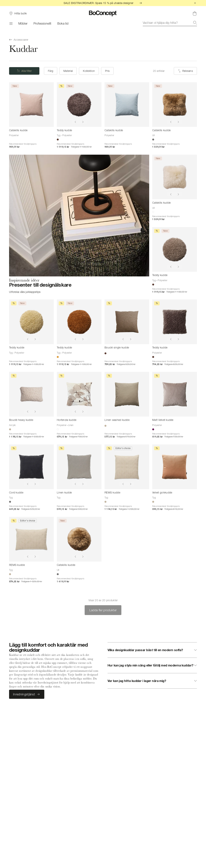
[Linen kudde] (79, 467)
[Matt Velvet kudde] (175, 394)
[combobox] (170, 23)
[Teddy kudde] (79, 105)
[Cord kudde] (31, 467)
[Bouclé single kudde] (127, 322)
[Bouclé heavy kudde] (31, 394)
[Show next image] (83, 122)
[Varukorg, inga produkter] (195, 13)
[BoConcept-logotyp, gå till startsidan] (103, 13)
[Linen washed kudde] (127, 394)
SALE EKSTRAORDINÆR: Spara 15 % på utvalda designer (103, 3)
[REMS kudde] (127, 467)
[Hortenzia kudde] (79, 394)
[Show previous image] (75, 122)
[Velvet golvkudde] (175, 467)
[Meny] (11, 23)
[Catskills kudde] (31, 105)
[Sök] (195, 23)
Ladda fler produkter (103, 610)
